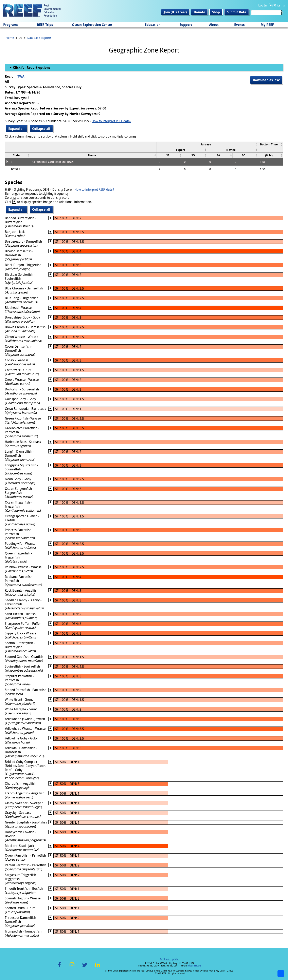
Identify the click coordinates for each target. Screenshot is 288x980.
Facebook (59, 967)
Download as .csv (266, 80)
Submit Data (237, 12)
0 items (280, 5)
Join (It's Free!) (175, 12)
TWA (21, 76)
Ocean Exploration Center (92, 25)
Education (153, 25)
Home (10, 38)
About (214, 25)
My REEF (267, 25)
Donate (199, 12)
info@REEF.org (194, 966)
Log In (263, 5)
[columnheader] (207, 144)
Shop (216, 12)
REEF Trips (45, 25)
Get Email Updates (170, 959)
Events (239, 25)
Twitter (85, 967)
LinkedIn (97, 967)
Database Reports (39, 38)
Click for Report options (31, 67)
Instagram (72, 967)
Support (186, 25)
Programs (11, 25)
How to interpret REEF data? (111, 121)
